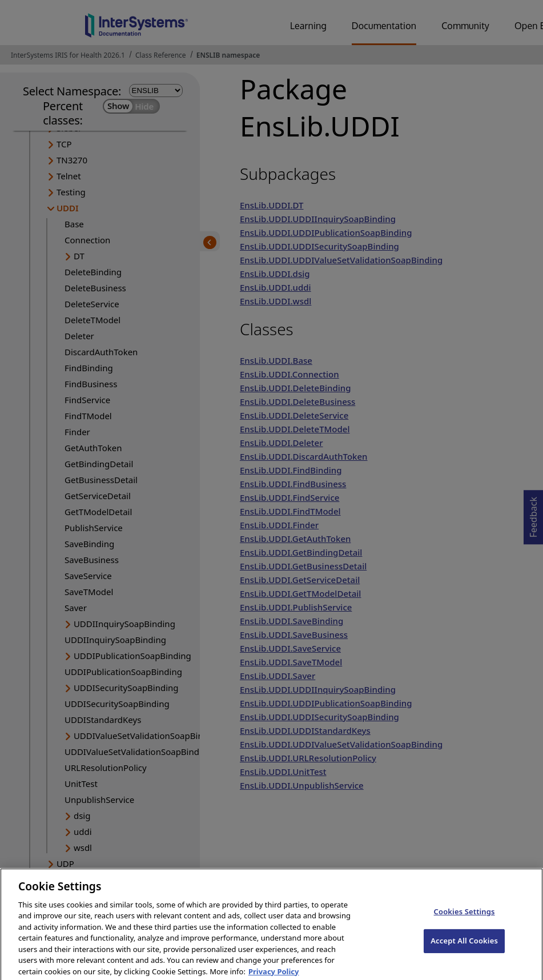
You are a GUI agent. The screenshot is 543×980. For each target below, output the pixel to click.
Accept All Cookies (464, 949)
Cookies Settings (464, 920)
